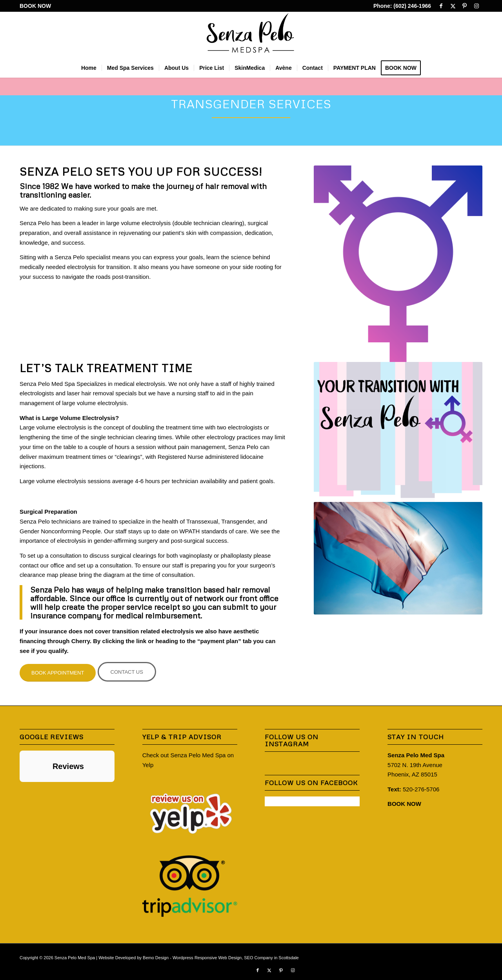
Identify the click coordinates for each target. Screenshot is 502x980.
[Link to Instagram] (477, 6)
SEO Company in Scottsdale (271, 958)
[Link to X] (453, 6)
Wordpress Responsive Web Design (207, 958)
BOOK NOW (35, 6)
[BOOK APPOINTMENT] (58, 673)
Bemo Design (156, 958)
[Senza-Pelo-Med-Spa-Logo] (251, 35)
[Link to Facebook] (441, 6)
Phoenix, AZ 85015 (412, 774)
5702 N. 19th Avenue (415, 765)
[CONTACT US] (127, 672)
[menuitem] (35, 6)
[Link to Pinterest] (465, 6)
